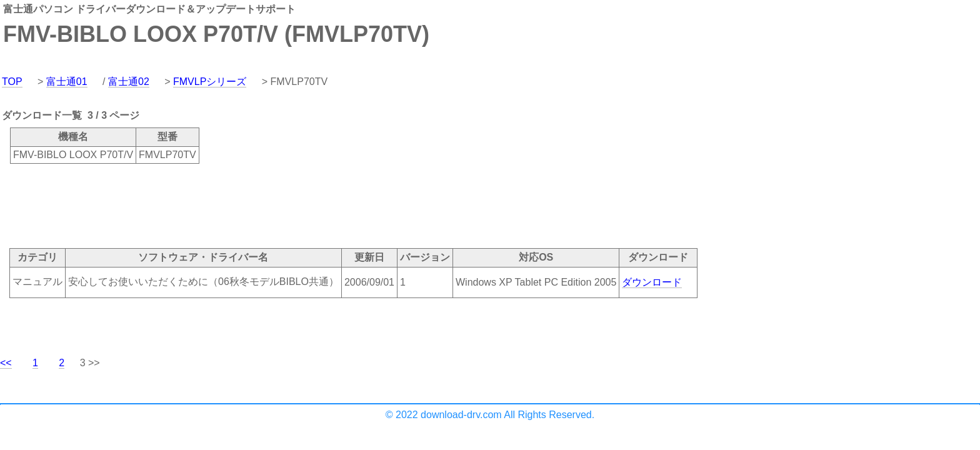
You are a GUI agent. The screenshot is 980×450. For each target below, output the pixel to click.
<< (6, 363)
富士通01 (67, 82)
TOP (12, 82)
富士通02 (129, 82)
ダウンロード (652, 282)
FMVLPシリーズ (210, 82)
